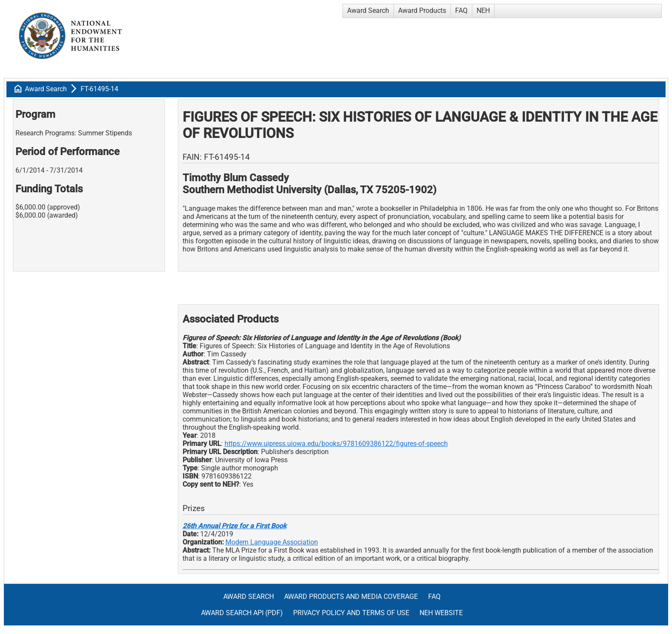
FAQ (461, 10)
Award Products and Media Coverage (351, 597)
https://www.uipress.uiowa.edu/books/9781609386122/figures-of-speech (336, 444)
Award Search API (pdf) (242, 613)
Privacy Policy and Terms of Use (351, 613)
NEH (483, 10)
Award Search (368, 10)
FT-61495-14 (99, 89)
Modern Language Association (272, 542)
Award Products (422, 10)
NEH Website (441, 613)
